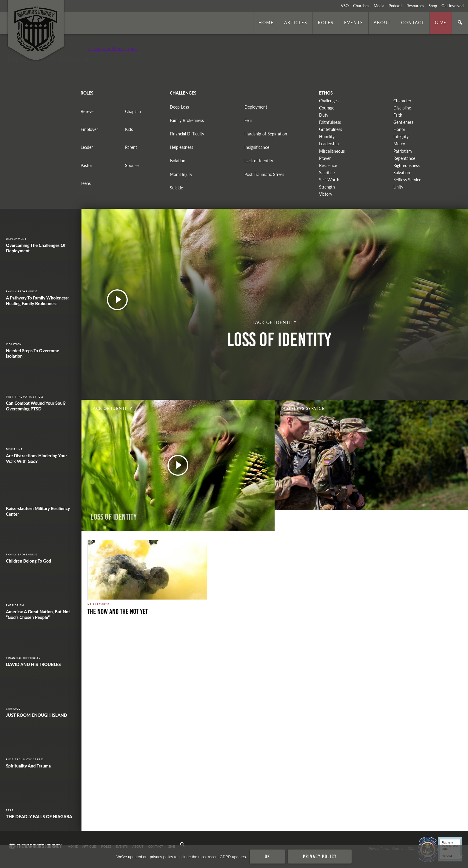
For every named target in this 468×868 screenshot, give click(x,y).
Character (402, 101)
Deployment (256, 107)
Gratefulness (331, 129)
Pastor (86, 165)
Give (441, 22)
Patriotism (403, 151)
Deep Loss (179, 107)
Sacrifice (327, 173)
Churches (361, 6)
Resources (415, 6)
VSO (345, 6)
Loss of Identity (114, 517)
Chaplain (133, 111)
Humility (327, 136)
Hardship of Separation (266, 134)
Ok (267, 856)
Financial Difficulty (187, 134)
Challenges (329, 101)
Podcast (395, 6)
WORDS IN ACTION (307, 517)
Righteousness (407, 165)
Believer (88, 111)
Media (379, 6)
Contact (413, 22)
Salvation (402, 173)
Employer (89, 129)
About (382, 22)
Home (266, 22)
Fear (248, 120)
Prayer (325, 158)
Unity (398, 187)
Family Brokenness (187, 120)
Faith (398, 115)
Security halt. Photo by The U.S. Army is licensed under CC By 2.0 (129, 823)
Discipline (402, 108)
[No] (461, 857)
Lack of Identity (259, 161)
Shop (433, 6)
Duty (324, 115)
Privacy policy (320, 856)
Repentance (404, 158)
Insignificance (257, 147)
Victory (326, 194)
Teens (86, 183)
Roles (326, 22)
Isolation (178, 161)
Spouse (132, 165)
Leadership (329, 144)
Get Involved (452, 6)
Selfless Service (407, 180)
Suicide (176, 188)
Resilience (328, 165)
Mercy (399, 144)
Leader (87, 147)
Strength (327, 187)
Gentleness (403, 122)
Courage (327, 108)
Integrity (401, 136)
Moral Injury (181, 174)
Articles (296, 22)
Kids (129, 129)
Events (354, 22)
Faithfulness (330, 122)
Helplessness (181, 147)
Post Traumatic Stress (264, 174)
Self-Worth (329, 180)
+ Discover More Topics (113, 48)
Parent (131, 147)
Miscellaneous (332, 151)
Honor (399, 129)
